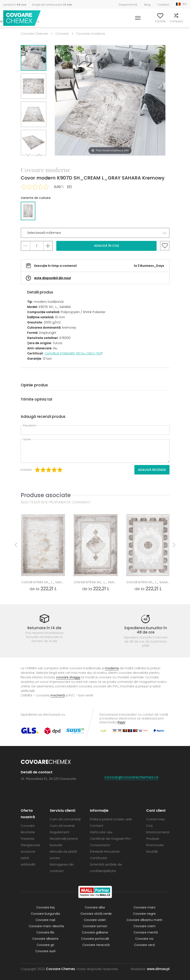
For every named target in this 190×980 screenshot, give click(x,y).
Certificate (98, 858)
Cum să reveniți (62, 826)
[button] (95, 233)
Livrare (55, 858)
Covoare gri (45, 945)
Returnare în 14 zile (44, 628)
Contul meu (138, 21)
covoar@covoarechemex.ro (131, 777)
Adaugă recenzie (152, 470)
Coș (184, 21)
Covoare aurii (45, 951)
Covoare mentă (146, 932)
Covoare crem (144, 926)
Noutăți (152, 851)
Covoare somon (95, 926)
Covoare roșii (45, 920)
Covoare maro (144, 907)
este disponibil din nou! (53, 278)
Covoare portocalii (95, 939)
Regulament (60, 832)
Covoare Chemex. (61, 969)
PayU (121, 722)
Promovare (155, 845)
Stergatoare (31, 845)
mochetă (58, 695)
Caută (121, 21)
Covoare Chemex (22, 18)
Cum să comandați (65, 819)
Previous (38, 161)
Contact (163, 5)
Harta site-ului (101, 832)
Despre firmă (128, 5)
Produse (153, 839)
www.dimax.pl (158, 969)
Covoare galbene (95, 932)
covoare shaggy (68, 677)
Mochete (28, 832)
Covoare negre (144, 914)
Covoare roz (144, 939)
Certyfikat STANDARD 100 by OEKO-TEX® (74, 353)
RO (185, 4)
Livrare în (15, 5)
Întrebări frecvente (105, 851)
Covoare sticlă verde (96, 914)
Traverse (27, 839)
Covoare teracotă (96, 945)
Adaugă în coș (106, 246)
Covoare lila (45, 932)
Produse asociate (46, 495)
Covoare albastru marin (144, 920)
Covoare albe (95, 907)
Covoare (62, 34)
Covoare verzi (144, 945)
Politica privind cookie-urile (111, 819)
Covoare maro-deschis (46, 926)
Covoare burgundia (45, 914)
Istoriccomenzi (158, 832)
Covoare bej (45, 907)
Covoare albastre (45, 939)
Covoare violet (95, 920)
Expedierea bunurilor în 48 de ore (146, 630)
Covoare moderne (91, 34)
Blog (147, 5)
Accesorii (28, 851)
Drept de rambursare (52, 5)
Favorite (155, 21)
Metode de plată (63, 851)
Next (29, 161)
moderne (112, 668)
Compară (171, 21)
